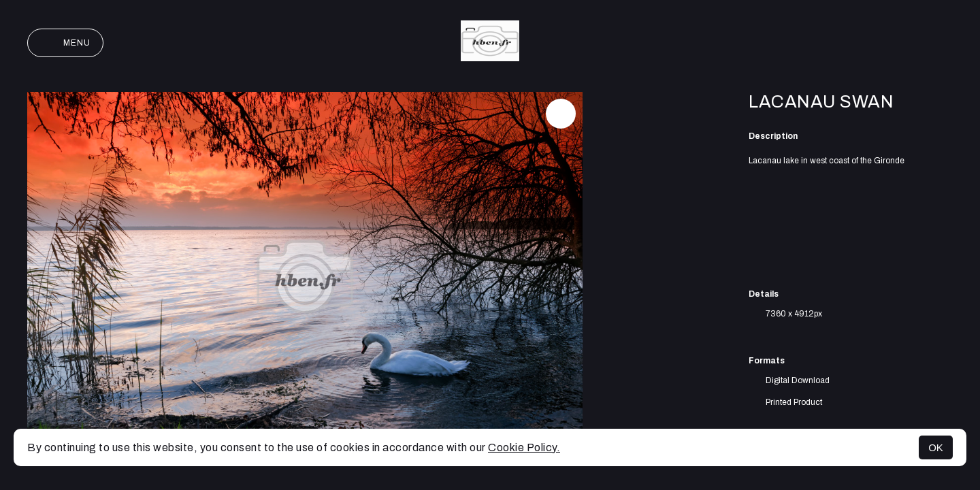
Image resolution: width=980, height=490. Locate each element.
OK (936, 447)
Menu (65, 43)
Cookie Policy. (524, 447)
